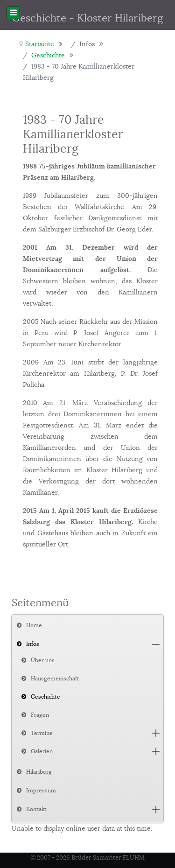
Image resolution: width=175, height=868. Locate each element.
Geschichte (45, 696)
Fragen (40, 715)
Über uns (43, 660)
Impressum (41, 790)
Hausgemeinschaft (55, 678)
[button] (156, 644)
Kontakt (36, 809)
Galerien (42, 751)
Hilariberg (39, 772)
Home (34, 625)
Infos (33, 644)
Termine (42, 733)
